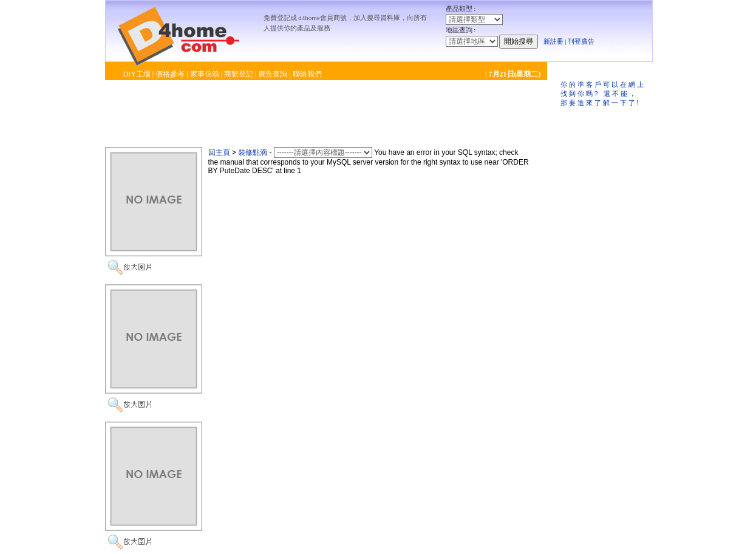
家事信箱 (205, 74)
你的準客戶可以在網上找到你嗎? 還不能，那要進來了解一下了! (603, 94)
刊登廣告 (581, 41)
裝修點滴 (253, 152)
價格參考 (170, 74)
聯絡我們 (307, 74)
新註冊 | (555, 41)
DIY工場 (137, 74)
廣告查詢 (273, 74)
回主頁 (219, 152)
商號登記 (239, 74)
